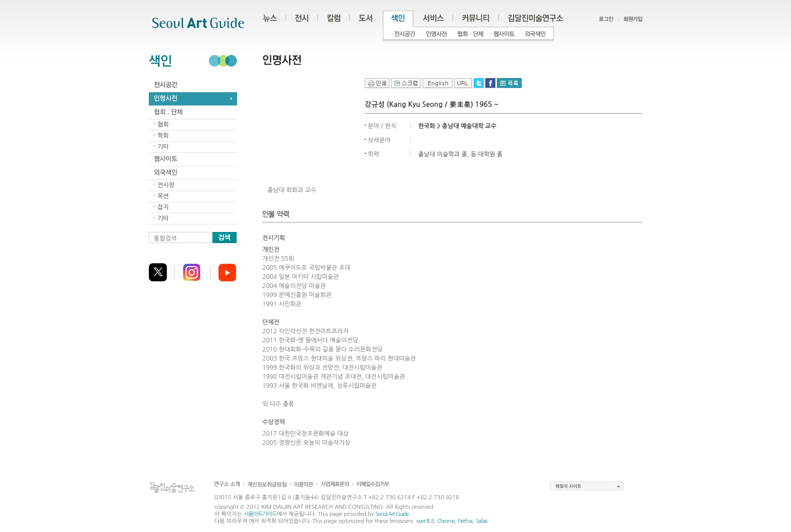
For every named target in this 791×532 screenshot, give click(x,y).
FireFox (465, 521)
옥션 (163, 196)
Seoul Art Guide (392, 514)
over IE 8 (425, 521)
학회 (163, 136)
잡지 (163, 207)
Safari (482, 521)
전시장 (166, 185)
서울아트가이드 (260, 514)
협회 (163, 125)
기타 (163, 147)
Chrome (446, 521)
